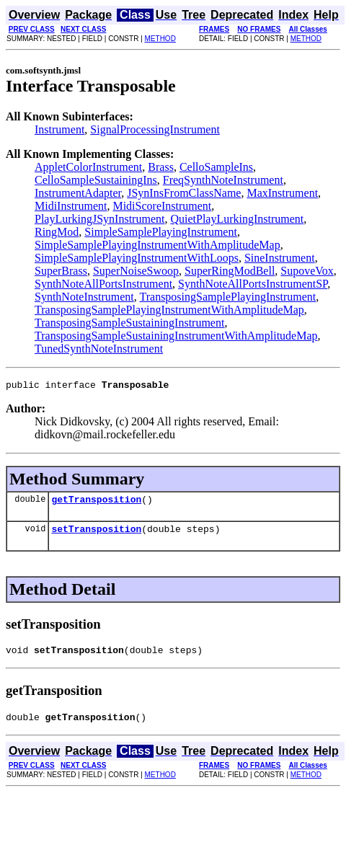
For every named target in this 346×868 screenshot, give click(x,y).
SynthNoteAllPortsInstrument (103, 284)
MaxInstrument (282, 193)
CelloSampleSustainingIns (96, 180)
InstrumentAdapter (78, 193)
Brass (161, 167)
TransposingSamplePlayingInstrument (227, 297)
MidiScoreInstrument (162, 206)
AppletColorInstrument (88, 167)
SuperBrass (61, 271)
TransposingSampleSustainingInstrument (129, 323)
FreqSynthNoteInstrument (223, 180)
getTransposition (96, 503)
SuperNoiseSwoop (136, 271)
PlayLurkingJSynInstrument (99, 219)
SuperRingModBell (230, 271)
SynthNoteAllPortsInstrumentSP (253, 284)
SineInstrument (280, 258)
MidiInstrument (71, 206)
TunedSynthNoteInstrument (99, 349)
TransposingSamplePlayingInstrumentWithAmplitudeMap (169, 310)
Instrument (59, 129)
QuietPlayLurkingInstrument (237, 219)
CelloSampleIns (216, 167)
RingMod (57, 232)
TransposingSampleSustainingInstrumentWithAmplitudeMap (176, 336)
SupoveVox (307, 271)
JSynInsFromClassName (184, 193)
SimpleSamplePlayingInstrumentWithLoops (137, 258)
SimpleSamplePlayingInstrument (161, 232)
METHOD (160, 39)
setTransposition (96, 535)
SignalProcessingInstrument (155, 129)
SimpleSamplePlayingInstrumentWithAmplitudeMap (158, 245)
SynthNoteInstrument (84, 297)
